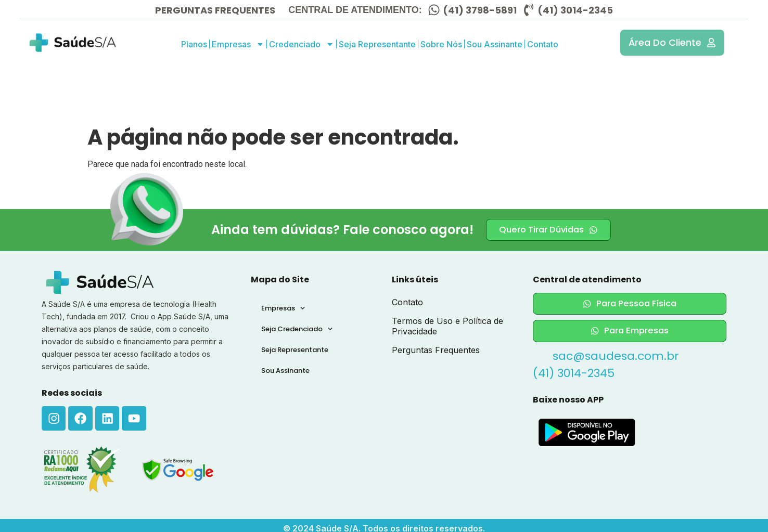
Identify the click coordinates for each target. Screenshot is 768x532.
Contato (543, 44)
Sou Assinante (495, 44)
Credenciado (302, 44)
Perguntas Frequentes (436, 350)
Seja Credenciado (297, 329)
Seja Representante (377, 44)
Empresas (238, 44)
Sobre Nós (441, 44)
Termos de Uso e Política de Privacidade (447, 326)
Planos (194, 44)
